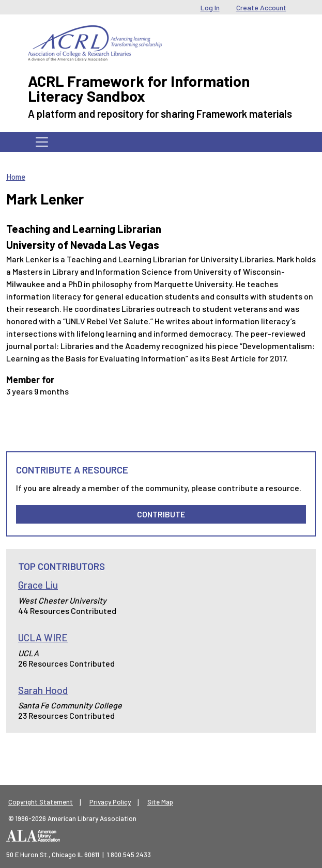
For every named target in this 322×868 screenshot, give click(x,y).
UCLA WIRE (43, 637)
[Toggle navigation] (42, 142)
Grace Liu (38, 585)
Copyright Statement (41, 802)
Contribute (161, 514)
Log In (210, 7)
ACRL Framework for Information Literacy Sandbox (139, 88)
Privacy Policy (110, 802)
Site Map (160, 802)
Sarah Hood (43, 690)
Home (16, 177)
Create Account (261, 7)
